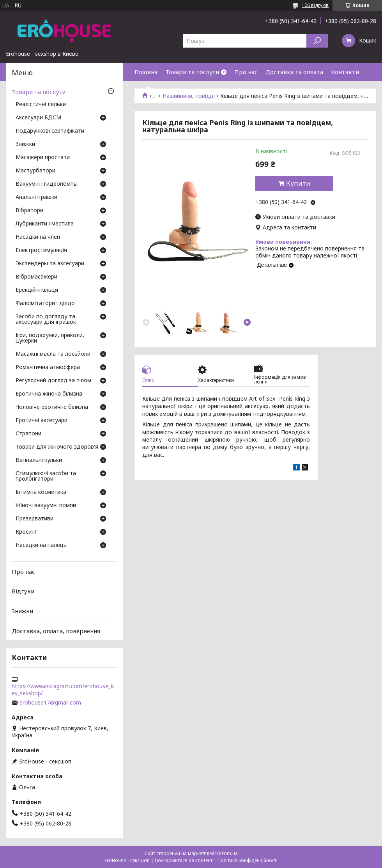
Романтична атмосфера (48, 367)
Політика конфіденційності (248, 860)
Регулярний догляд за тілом (53, 381)
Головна (146, 72)
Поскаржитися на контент (184, 860)
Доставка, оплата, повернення (56, 630)
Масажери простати (43, 158)
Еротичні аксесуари (42, 421)
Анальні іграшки (36, 197)
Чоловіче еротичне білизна (52, 407)
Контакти (345, 72)
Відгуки (23, 591)
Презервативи (34, 519)
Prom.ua (228, 853)
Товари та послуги (192, 72)
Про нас (246, 72)
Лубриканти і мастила (45, 224)
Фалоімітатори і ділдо (45, 304)
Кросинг (26, 532)
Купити (298, 183)
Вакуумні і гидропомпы (47, 184)
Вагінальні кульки (39, 460)
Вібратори (29, 211)
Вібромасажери (36, 277)
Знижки (25, 144)
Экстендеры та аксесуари (50, 264)
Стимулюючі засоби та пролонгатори (46, 476)
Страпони (28, 434)
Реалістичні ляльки (41, 105)
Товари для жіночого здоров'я (57, 447)
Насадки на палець (41, 545)
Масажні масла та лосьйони (53, 354)
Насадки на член (38, 237)
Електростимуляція (41, 250)
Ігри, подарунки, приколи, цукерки (50, 338)
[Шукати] (317, 41)
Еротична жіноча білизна (49, 394)
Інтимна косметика (41, 492)
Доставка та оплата (294, 72)
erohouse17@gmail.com (50, 703)
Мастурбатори (35, 171)
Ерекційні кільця (37, 290)
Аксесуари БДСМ (38, 118)
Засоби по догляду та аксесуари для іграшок (46, 320)
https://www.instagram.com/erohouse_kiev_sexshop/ (63, 690)
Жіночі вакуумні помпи (46, 506)
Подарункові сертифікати (50, 131)
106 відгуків (315, 5)
